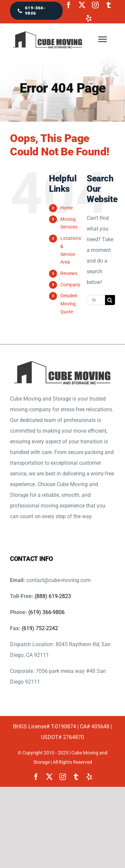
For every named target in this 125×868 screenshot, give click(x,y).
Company (70, 285)
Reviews (69, 273)
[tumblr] (109, 5)
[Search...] (96, 300)
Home (66, 208)
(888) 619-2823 (53, 596)
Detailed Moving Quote (69, 304)
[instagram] (95, 5)
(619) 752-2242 (40, 628)
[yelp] (89, 18)
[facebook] (69, 5)
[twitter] (82, 5)
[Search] (110, 300)
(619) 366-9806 (46, 612)
